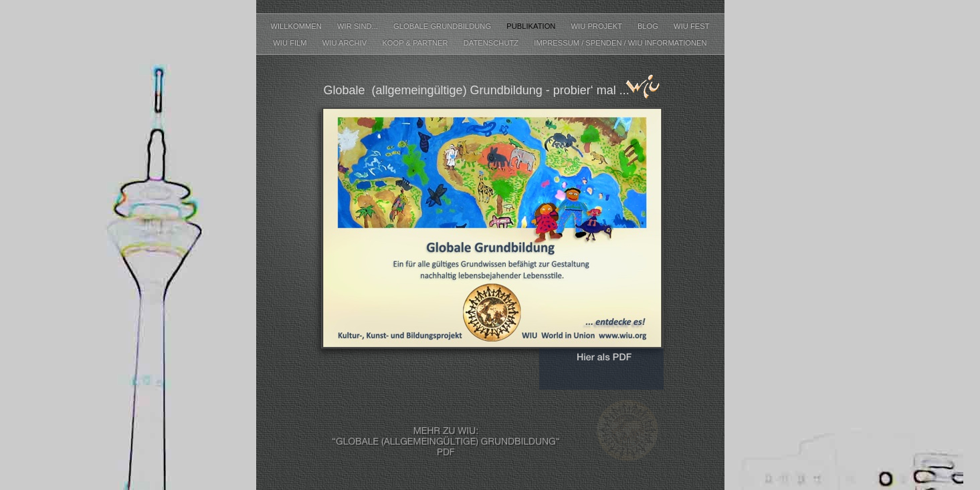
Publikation (532, 26)
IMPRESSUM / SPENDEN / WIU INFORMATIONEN (620, 43)
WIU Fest (691, 26)
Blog (649, 26)
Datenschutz (492, 43)
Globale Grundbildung (443, 26)
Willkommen (297, 26)
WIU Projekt (598, 26)
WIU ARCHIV (346, 43)
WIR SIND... (359, 26)
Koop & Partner (416, 43)
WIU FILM (291, 43)
